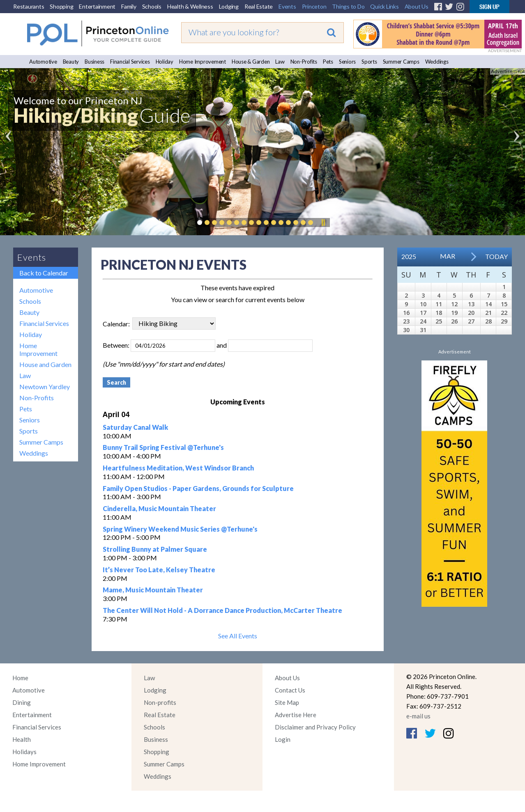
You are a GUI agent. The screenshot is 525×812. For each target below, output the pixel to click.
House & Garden (251, 62)
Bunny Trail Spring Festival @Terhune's (163, 447)
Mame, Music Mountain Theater (153, 590)
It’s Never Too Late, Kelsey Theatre (159, 570)
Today (496, 256)
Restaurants (29, 6)
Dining (22, 702)
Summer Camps (401, 62)
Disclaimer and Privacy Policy (315, 727)
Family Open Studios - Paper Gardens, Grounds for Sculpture (198, 488)
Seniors (347, 62)
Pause (323, 222)
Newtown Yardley (45, 387)
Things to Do (348, 6)
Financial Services (130, 62)
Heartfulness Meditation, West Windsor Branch (178, 468)
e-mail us (418, 716)
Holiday (165, 62)
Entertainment (97, 6)
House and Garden (45, 364)
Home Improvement (203, 62)
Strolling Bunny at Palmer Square (155, 549)
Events (287, 6)
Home (20, 678)
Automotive (43, 62)
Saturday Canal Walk (135, 427)
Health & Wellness (190, 6)
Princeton (314, 6)
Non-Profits (304, 62)
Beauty (71, 62)
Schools (152, 6)
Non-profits (160, 702)
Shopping (61, 6)
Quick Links (384, 6)
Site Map (287, 702)
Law (280, 62)
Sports (369, 62)
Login (283, 739)
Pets (328, 62)
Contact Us (290, 690)
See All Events (238, 636)
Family (129, 6)
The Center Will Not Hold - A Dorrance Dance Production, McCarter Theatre (222, 610)
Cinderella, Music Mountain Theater (159, 508)
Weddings (437, 62)
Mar (448, 256)
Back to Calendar (44, 273)
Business (94, 62)
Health (22, 739)
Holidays (24, 752)
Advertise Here (296, 715)
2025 (409, 256)
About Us (417, 6)
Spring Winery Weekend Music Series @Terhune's (180, 529)
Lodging (229, 6)
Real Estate (259, 6)
